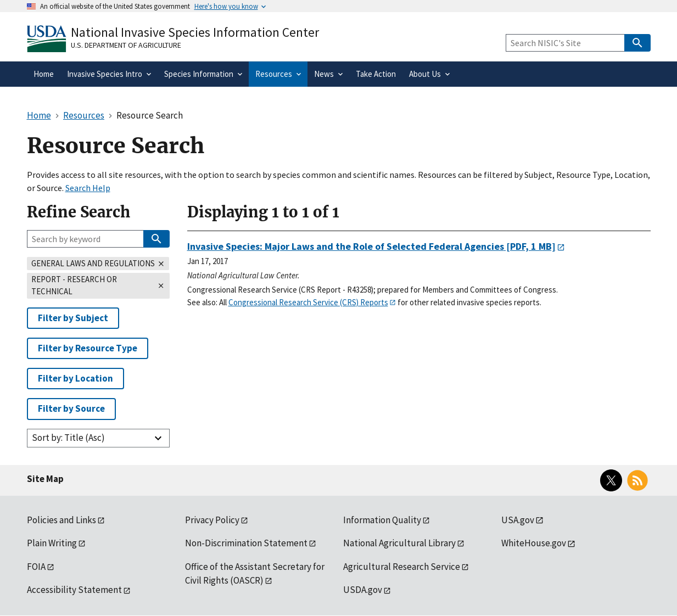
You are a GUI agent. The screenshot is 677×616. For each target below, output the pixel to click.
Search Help (88, 188)
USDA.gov (363, 590)
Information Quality (382, 520)
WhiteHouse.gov (534, 543)
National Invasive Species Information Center (195, 32)
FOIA (36, 567)
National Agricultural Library (399, 543)
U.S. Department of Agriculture (126, 45)
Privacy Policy (212, 520)
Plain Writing (52, 543)
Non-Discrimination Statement (246, 543)
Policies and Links (61, 520)
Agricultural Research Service (402, 567)
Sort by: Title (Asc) (68, 438)
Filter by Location (75, 378)
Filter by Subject (73, 318)
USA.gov (518, 520)
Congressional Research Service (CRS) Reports (308, 302)
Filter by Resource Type (88, 348)
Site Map (45, 479)
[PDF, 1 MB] (371, 246)
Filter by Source (71, 408)
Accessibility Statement (74, 590)
